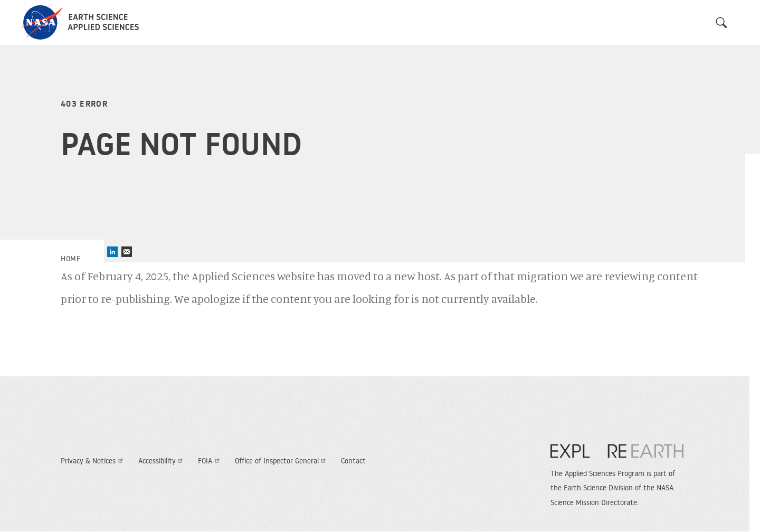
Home (70, 259)
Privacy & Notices (93, 461)
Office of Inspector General (282, 461)
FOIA (210, 461)
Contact (353, 461)
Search (721, 23)
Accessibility (162, 461)
